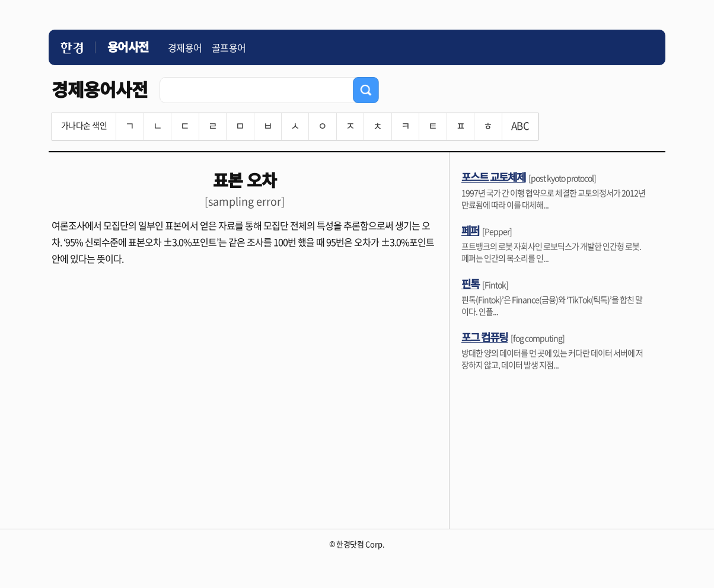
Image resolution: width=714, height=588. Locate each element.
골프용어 (229, 47)
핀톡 (470, 283)
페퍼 (470, 230)
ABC (520, 125)
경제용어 (185, 47)
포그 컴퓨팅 (485, 337)
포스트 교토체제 (493, 177)
